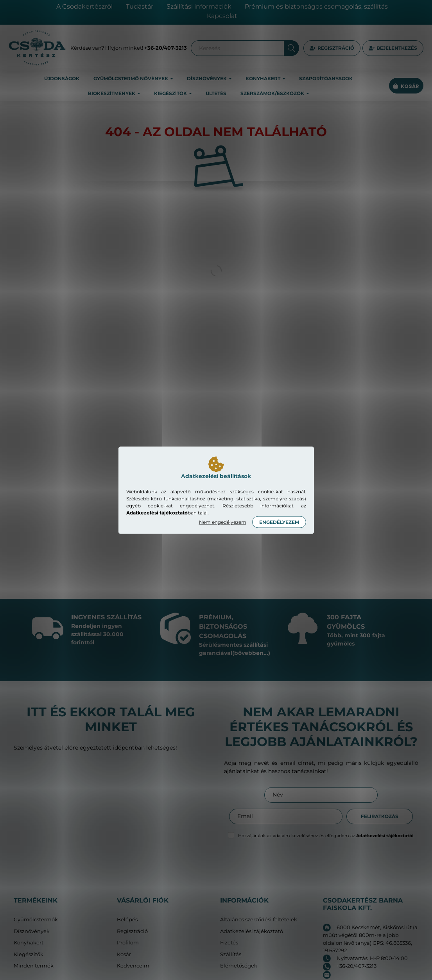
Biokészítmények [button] (112, 93)
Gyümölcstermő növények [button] (131, 78)
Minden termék (34, 966)
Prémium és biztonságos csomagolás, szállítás (316, 6)
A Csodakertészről (84, 6)
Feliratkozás (380, 816)
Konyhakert (29, 943)
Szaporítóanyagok (326, 78)
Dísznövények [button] (207, 78)
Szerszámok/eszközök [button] (273, 93)
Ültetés (216, 93)
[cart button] (406, 86)
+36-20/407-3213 (166, 48)
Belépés (127, 920)
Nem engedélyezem (223, 522)
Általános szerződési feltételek (259, 920)
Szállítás (231, 954)
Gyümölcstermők (36, 920)
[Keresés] (245, 48)
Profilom (128, 943)
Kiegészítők (29, 954)
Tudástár (140, 6)
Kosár (124, 954)
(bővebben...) (251, 653)
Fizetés (229, 943)
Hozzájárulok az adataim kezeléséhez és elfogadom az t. (326, 836)
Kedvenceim (133, 966)
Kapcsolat (222, 16)
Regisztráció (336, 48)
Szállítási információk (199, 6)
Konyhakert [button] (264, 78)
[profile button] (393, 48)
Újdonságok (62, 78)
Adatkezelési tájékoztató (252, 931)
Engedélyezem (279, 522)
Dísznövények (32, 931)
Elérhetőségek (239, 966)
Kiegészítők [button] (171, 93)
